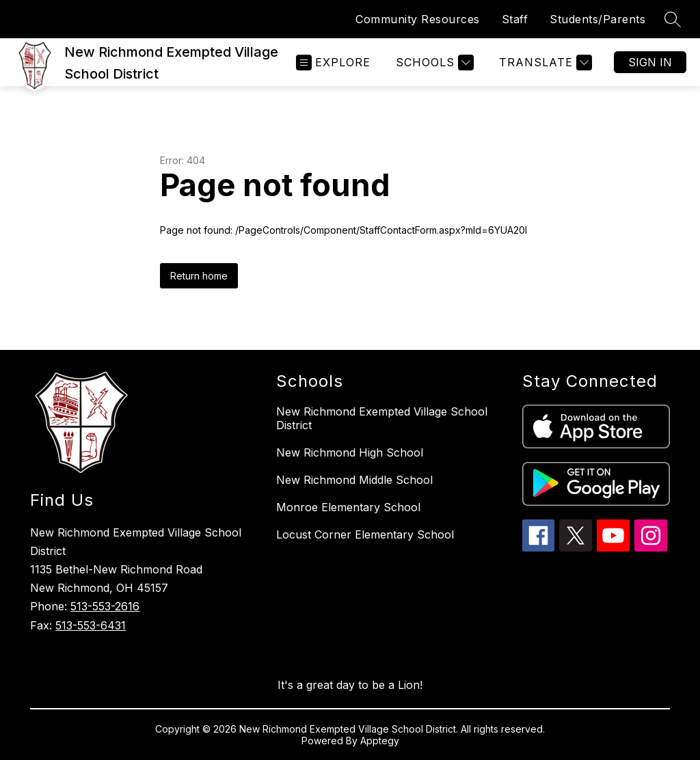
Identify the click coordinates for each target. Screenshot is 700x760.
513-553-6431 (91, 625)
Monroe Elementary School (348, 507)
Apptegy (380, 741)
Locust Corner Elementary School (365, 534)
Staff (515, 19)
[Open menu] (333, 63)
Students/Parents (597, 19)
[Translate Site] (544, 63)
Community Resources (418, 19)
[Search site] (673, 19)
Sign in (650, 62)
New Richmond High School (350, 452)
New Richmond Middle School (354, 480)
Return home (199, 276)
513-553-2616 (105, 606)
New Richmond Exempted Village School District (382, 418)
